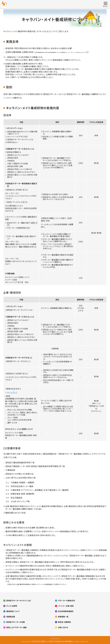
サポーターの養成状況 (66, 601)
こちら (85, 52)
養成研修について (13, 611)
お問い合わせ (63, 627)
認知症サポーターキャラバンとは (19, 601)
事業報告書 (11, 617)
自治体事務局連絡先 (66, 611)
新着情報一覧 (63, 617)
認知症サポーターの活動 (16, 622)
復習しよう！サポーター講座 (16, 627)
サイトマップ (56, 639)
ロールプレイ (12, 392)
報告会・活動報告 (64, 622)
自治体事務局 (13, 572)
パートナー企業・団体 (66, 606)
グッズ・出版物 (12, 606)
